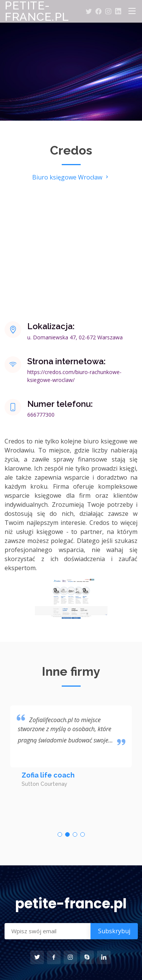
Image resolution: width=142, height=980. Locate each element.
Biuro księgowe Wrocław (71, 177)
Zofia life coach (48, 775)
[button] (60, 834)
